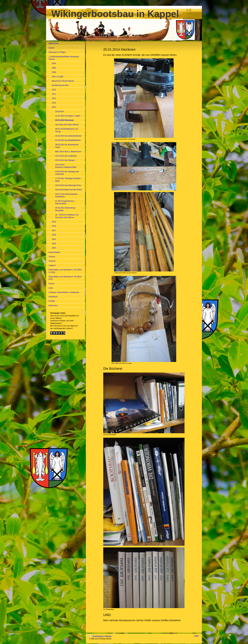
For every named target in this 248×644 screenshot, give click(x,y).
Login (196, 636)
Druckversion (96, 636)
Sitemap (108, 636)
